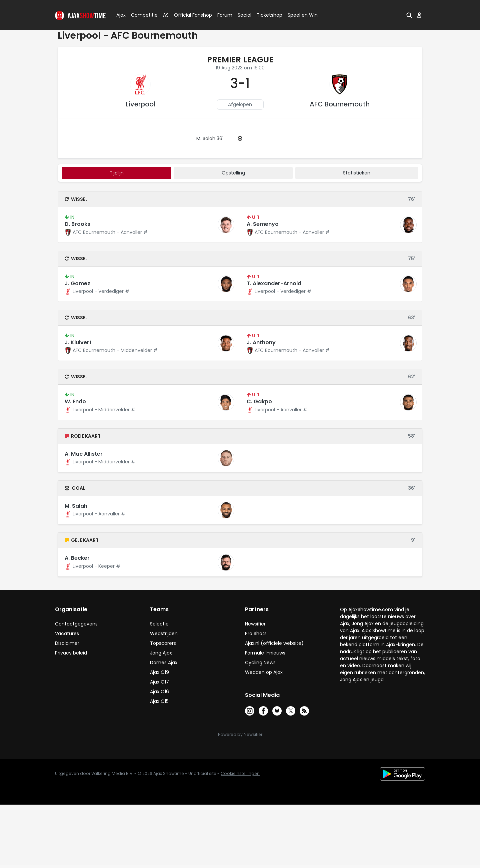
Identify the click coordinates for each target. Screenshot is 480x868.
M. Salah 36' (210, 138)
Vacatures (67, 633)
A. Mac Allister (84, 454)
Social (243, 15)
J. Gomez (77, 283)
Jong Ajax (161, 653)
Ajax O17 (159, 682)
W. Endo (75, 401)
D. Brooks (77, 224)
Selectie (159, 624)
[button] (409, 15)
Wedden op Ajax (264, 672)
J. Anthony (261, 342)
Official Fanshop (189, 15)
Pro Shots (256, 633)
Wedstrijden (164, 633)
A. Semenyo (263, 224)
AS (166, 15)
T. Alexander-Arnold (274, 283)
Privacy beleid (71, 653)
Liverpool (140, 104)
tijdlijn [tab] (117, 173)
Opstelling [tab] (233, 173)
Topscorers (163, 643)
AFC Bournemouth (340, 104)
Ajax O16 (159, 692)
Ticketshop (269, 15)
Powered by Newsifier (240, 734)
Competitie (142, 15)
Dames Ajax (164, 663)
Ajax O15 (159, 701)
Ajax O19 (159, 672)
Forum (225, 15)
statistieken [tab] (357, 173)
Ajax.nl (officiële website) (274, 643)
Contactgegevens (76, 624)
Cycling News (260, 663)
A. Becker (77, 558)
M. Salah (76, 506)
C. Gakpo (259, 401)
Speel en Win (303, 15)
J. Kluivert (78, 342)
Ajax (120, 15)
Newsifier (255, 624)
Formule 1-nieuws (265, 653)
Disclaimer (67, 643)
